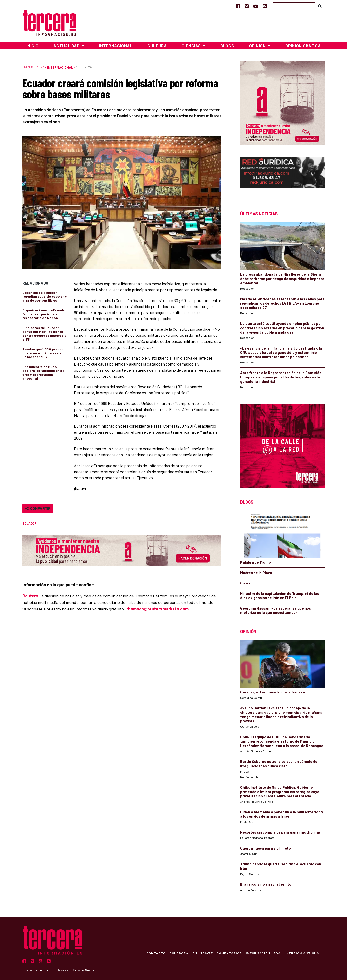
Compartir (38, 508)
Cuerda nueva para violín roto (266, 848)
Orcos (245, 583)
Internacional (116, 46)
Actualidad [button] (67, 46)
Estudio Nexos (83, 970)
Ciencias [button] (192, 46)
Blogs (227, 46)
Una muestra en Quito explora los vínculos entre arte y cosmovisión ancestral (43, 373)
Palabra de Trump (256, 562)
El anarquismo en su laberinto (266, 884)
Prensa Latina (33, 67)
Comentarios (229, 953)
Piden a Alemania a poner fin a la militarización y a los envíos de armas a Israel (282, 814)
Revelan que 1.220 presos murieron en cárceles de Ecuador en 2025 (43, 353)
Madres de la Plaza (256, 573)
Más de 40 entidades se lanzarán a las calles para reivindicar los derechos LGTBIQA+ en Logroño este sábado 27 (282, 303)
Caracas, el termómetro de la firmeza (273, 692)
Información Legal (264, 953)
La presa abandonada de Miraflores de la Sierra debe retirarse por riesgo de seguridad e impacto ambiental (282, 279)
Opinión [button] (258, 46)
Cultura (157, 46)
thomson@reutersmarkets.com (157, 609)
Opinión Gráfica (303, 46)
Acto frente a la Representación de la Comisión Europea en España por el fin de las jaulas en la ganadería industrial (281, 377)
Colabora (179, 953)
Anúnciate (202, 953)
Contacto (156, 953)
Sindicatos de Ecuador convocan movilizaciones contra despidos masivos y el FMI (44, 333)
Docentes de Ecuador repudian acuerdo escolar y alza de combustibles (44, 296)
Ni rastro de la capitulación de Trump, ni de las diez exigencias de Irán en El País (280, 596)
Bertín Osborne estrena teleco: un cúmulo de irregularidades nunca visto (279, 764)
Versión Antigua (303, 953)
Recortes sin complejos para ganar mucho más (280, 832)
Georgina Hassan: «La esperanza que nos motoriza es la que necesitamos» (276, 610)
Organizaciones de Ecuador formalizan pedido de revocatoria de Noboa (45, 314)
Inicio (32, 46)
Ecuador (29, 523)
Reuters (30, 596)
